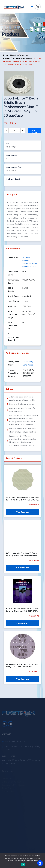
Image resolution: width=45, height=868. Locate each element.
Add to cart (34, 131)
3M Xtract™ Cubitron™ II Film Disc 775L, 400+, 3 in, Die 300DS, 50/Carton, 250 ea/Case (22, 666)
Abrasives (14, 55)
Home (5, 29)
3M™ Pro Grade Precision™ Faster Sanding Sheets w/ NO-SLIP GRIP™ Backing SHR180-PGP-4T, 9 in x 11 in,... (22, 610)
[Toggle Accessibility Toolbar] (40, 863)
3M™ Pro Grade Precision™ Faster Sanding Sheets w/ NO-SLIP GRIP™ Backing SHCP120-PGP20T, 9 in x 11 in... (22, 554)
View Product (22, 512)
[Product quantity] (14, 130)
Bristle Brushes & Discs (22, 58)
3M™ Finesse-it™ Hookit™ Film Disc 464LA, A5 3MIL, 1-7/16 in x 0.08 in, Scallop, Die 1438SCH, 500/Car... (22, 499)
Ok (23, 864)
